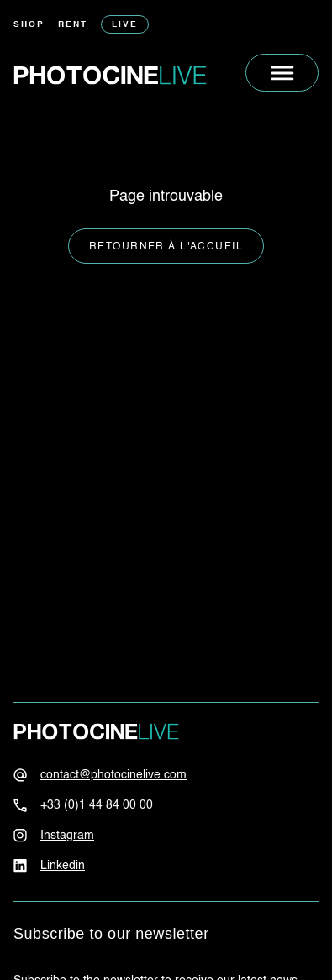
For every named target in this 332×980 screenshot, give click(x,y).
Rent (73, 24)
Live (125, 24)
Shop (29, 24)
